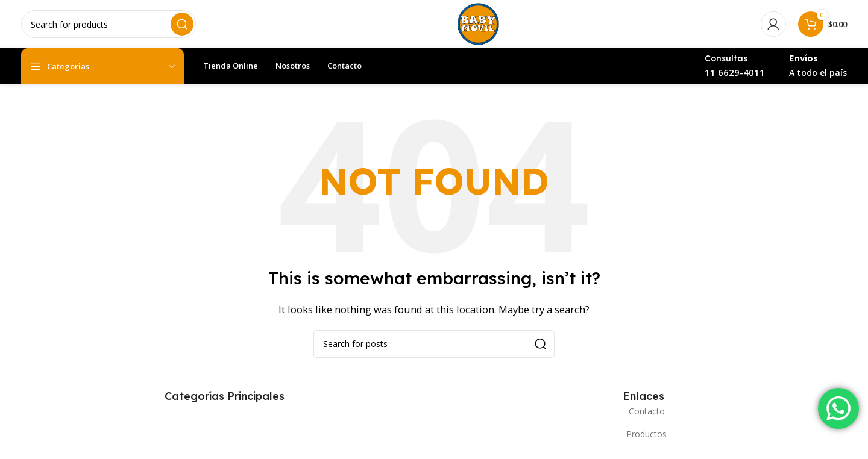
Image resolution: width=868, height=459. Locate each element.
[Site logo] (478, 23)
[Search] (108, 24)
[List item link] (643, 411)
